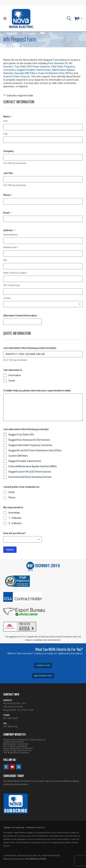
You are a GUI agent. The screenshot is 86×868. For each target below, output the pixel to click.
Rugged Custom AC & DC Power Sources (30, 472)
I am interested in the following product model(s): (30, 348)
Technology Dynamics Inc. (18, 750)
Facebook (6, 767)
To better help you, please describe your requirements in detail (37, 391)
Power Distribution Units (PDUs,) (56, 73)
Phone (8, 195)
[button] (6, 19)
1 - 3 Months (15, 518)
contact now (43, 665)
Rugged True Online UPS (21, 435)
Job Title (8, 173)
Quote (12, 381)
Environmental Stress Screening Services (30, 477)
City (5, 260)
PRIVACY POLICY (36, 828)
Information (15, 375)
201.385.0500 (11, 718)
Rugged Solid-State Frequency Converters (30, 445)
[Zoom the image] (20, 621)
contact (44, 83)
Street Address (10, 235)
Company (8, 151)
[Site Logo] (21, 18)
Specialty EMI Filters (26, 73)
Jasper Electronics (14, 742)
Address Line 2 (10, 247)
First (5, 121)
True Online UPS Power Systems (32, 67)
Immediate (14, 513)
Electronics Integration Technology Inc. (25, 740)
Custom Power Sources (17, 76)
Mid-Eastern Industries (16, 744)
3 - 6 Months (15, 523)
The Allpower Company (16, 753)
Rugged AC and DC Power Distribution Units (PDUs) (35, 450)
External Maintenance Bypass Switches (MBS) (33, 466)
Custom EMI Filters (18, 456)
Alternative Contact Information (20, 316)
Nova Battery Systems (15, 746)
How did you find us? (15, 533)
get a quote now (43, 676)
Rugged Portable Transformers (34, 70)
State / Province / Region (15, 273)
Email (7, 213)
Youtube (12, 767)
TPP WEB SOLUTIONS (36, 859)
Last (5, 134)
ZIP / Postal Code (11, 285)
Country (7, 298)
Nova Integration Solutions (18, 748)
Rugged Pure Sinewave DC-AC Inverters (29, 440)
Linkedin (19, 767)
